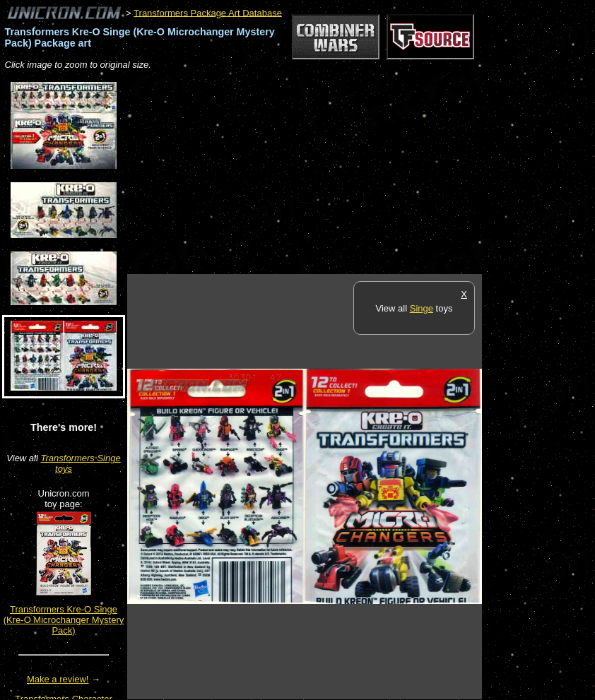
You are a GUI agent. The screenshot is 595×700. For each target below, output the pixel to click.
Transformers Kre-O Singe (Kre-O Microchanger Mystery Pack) (64, 620)
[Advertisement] (293, 173)
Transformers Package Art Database (208, 12)
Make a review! (58, 679)
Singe (422, 308)
